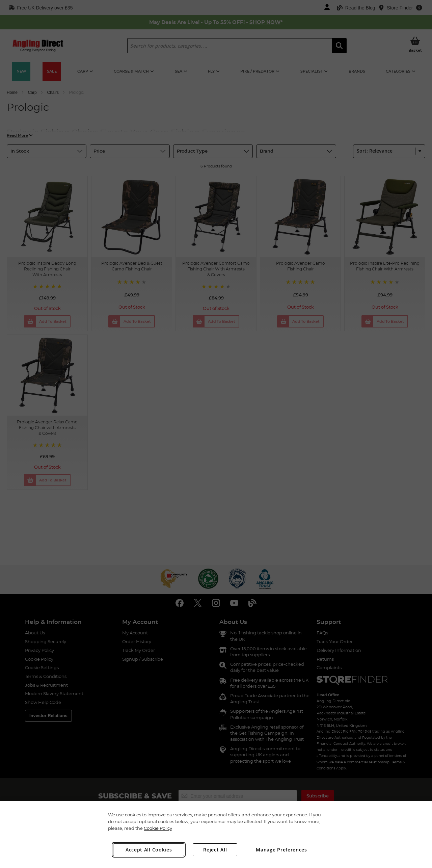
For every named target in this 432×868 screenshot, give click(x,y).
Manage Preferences (281, 850)
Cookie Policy (158, 828)
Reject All (215, 850)
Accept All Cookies (149, 850)
